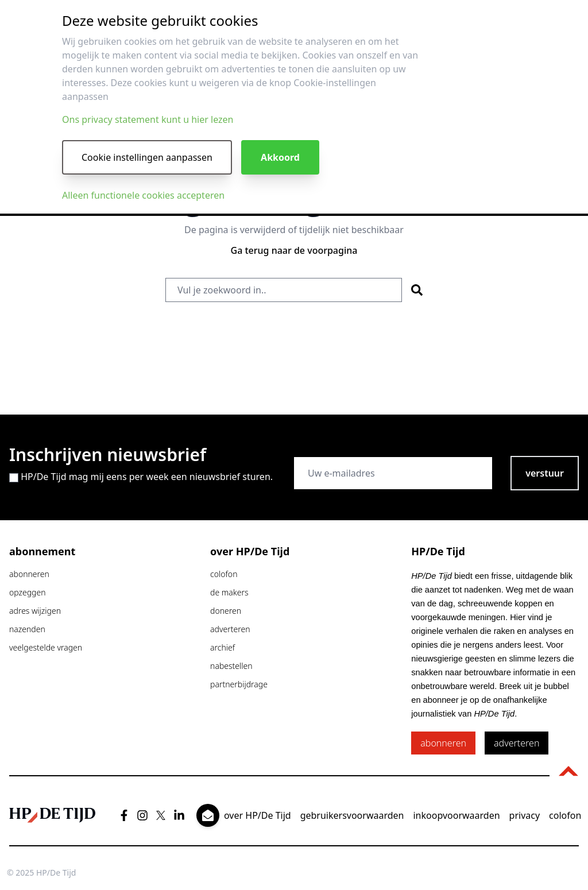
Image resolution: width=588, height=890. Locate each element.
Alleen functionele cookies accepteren (143, 195)
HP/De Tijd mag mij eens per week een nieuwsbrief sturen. (147, 477)
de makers (229, 592)
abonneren (29, 574)
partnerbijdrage (239, 684)
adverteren (230, 629)
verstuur (545, 473)
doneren (226, 611)
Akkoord (280, 157)
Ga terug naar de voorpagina (294, 250)
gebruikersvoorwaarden (352, 815)
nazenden (27, 629)
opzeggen (28, 592)
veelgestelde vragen (46, 647)
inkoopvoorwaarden (456, 815)
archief (223, 647)
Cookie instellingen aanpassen (147, 157)
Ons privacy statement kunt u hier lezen (148, 119)
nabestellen (231, 666)
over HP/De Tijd (258, 815)
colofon (224, 574)
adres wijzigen (35, 611)
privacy (525, 815)
